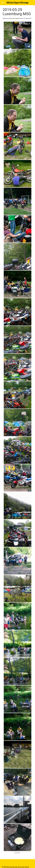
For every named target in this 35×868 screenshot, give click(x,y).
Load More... (17, 853)
